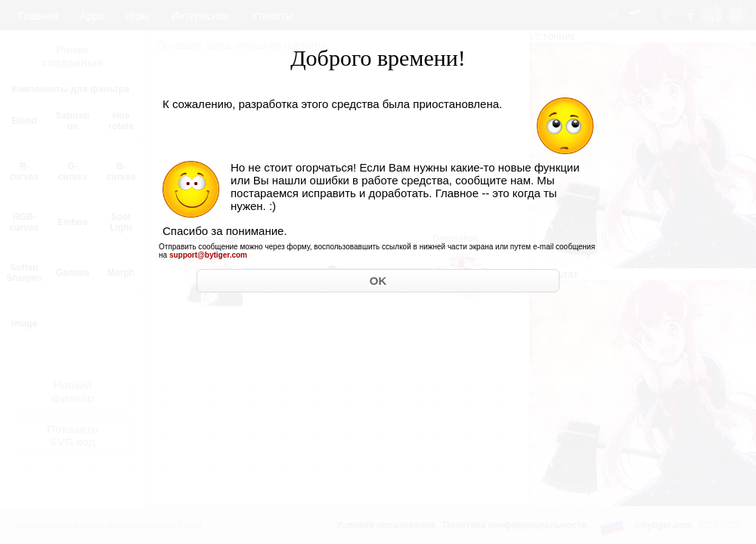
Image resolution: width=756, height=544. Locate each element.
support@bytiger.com (208, 255)
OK (378, 281)
